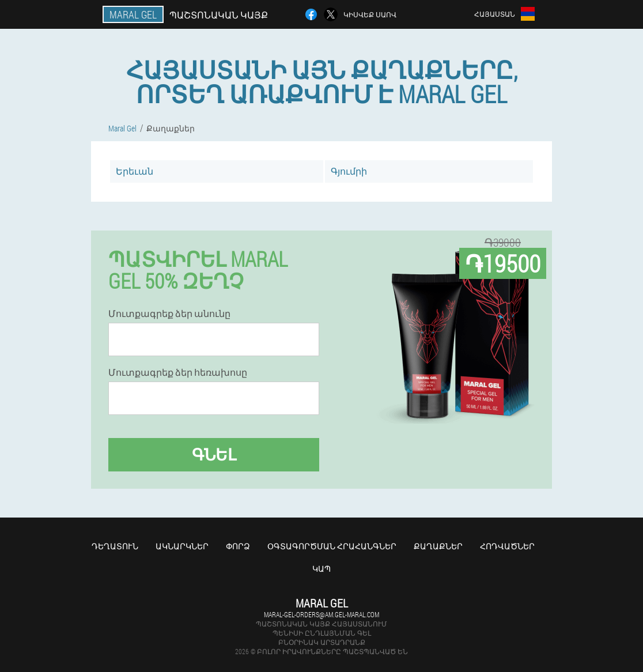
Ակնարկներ (182, 546)
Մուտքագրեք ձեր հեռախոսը (178, 372)
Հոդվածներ (507, 546)
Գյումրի (349, 171)
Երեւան (135, 171)
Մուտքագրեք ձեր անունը (169, 314)
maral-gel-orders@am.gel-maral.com (321, 614)
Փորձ (238, 546)
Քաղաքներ (438, 546)
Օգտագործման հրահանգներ (332, 546)
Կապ (321, 569)
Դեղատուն (115, 546)
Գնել (214, 454)
